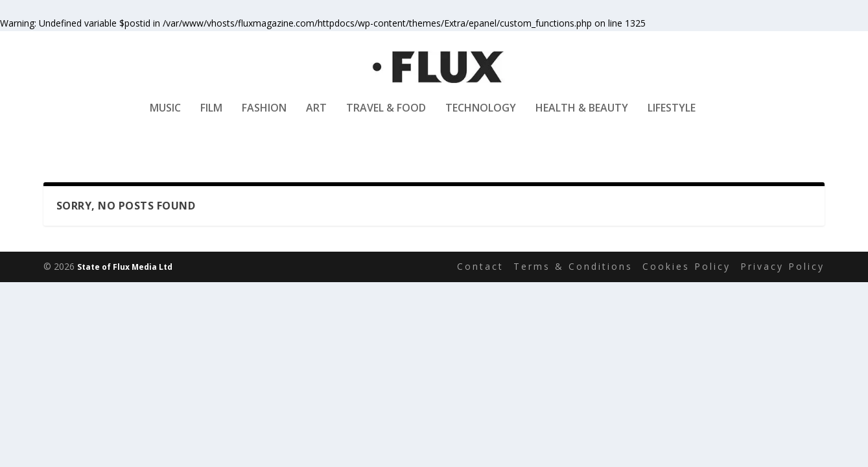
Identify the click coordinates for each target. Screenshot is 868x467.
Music (165, 118)
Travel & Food (386, 118)
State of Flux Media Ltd (125, 267)
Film (211, 118)
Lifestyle (672, 118)
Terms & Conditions (573, 267)
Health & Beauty (582, 118)
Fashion (264, 118)
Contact (480, 267)
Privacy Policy (782, 267)
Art (316, 118)
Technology (481, 118)
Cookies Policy (686, 267)
